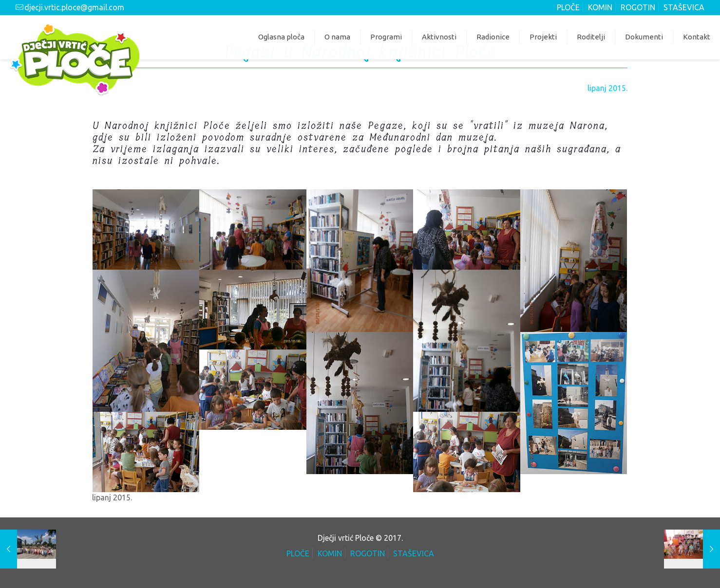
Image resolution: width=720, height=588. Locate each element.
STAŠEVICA (684, 7)
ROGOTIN (638, 7)
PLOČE (568, 7)
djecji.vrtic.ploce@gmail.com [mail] (74, 7)
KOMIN (600, 7)
